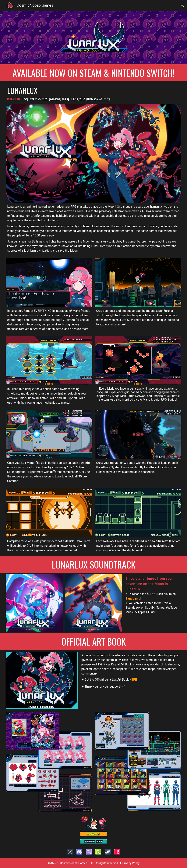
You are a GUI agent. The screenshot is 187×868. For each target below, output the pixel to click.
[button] (182, 5)
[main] (93, 73)
